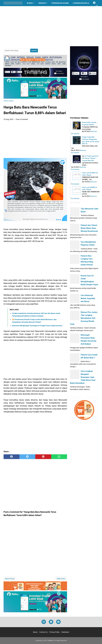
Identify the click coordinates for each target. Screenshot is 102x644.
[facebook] (11, 457)
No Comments (75, 134)
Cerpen (9, 9)
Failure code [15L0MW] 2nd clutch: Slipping (90, 174)
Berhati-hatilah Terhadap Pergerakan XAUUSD (89, 123)
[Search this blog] (97, 6)
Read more (94, 131)
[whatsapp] (59, 457)
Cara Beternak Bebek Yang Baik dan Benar (88, 298)
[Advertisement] (51, 26)
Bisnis (30, 3)
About (35, 632)
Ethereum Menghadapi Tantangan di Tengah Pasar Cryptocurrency (37, 326)
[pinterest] (43, 457)
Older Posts (61, 579)
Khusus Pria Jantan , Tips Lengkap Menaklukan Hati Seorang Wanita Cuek (84, 318)
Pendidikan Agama (60, 3)
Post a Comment (22, 119)
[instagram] (44, 622)
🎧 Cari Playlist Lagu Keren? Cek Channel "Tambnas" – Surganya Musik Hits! (90, 158)
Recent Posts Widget (75, 203)
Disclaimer (65, 632)
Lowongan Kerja (81, 3)
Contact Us (43, 632)
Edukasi (42, 3)
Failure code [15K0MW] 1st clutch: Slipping (90, 188)
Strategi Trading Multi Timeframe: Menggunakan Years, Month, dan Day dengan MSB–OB (91, 140)
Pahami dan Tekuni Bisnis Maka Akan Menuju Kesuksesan (89, 228)
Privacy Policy (54, 632)
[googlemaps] (51, 622)
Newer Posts (10, 579)
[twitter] (27, 457)
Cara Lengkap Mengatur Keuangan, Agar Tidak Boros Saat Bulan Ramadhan (83, 377)
